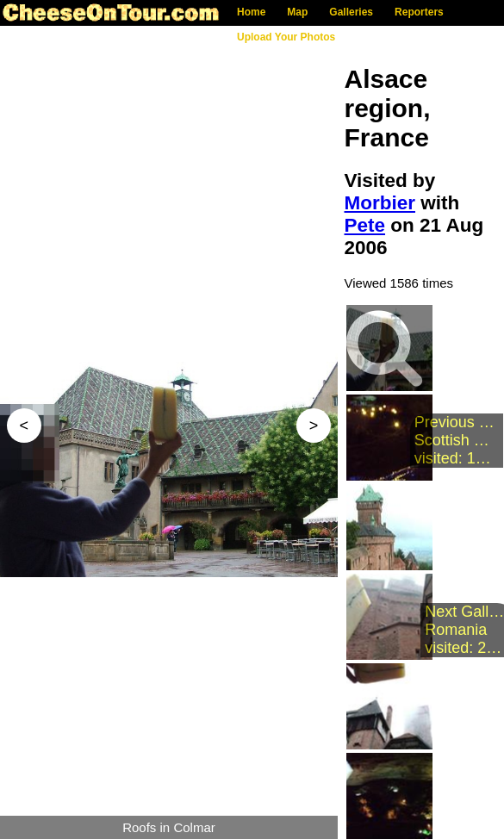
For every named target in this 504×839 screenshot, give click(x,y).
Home (251, 12)
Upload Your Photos (286, 37)
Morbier (380, 203)
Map (297, 12)
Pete (365, 225)
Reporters (419, 12)
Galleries (351, 12)
